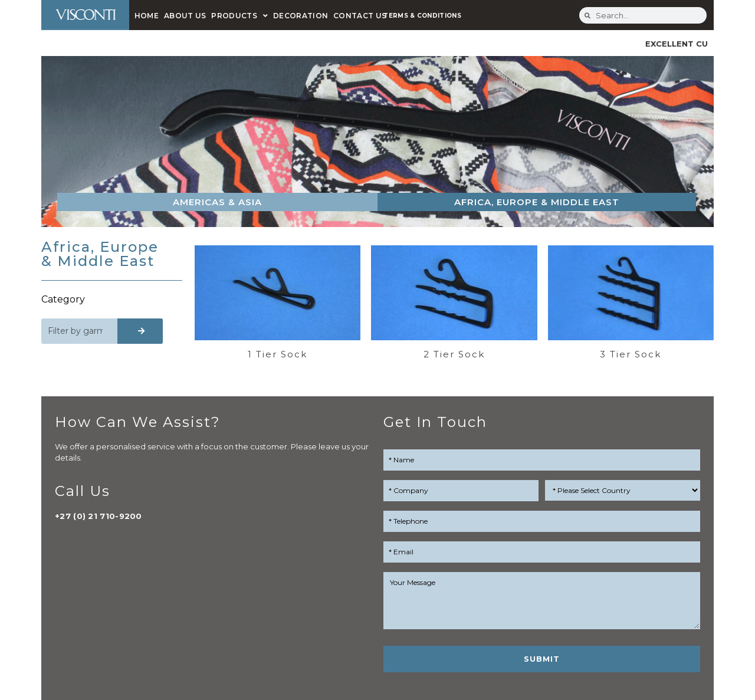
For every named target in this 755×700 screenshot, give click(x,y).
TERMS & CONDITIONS (422, 16)
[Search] (140, 331)
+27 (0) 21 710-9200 (99, 516)
